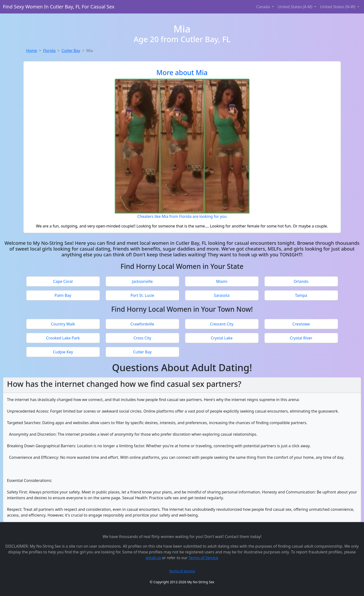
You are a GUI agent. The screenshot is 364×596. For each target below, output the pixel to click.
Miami (222, 281)
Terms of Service (203, 558)
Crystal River (301, 338)
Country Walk (63, 324)
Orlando (301, 281)
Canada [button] (264, 7)
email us (153, 558)
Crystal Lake (222, 338)
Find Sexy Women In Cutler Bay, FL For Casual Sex (59, 7)
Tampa (301, 295)
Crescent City (222, 324)
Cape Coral (63, 281)
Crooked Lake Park (63, 338)
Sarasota (222, 295)
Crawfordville (142, 324)
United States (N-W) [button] (338, 7)
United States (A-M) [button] (295, 7)
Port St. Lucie (142, 295)
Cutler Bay (71, 51)
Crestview (301, 324)
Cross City (142, 338)
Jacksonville (142, 281)
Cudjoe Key (63, 352)
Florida (49, 51)
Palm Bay (63, 295)
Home (32, 51)
